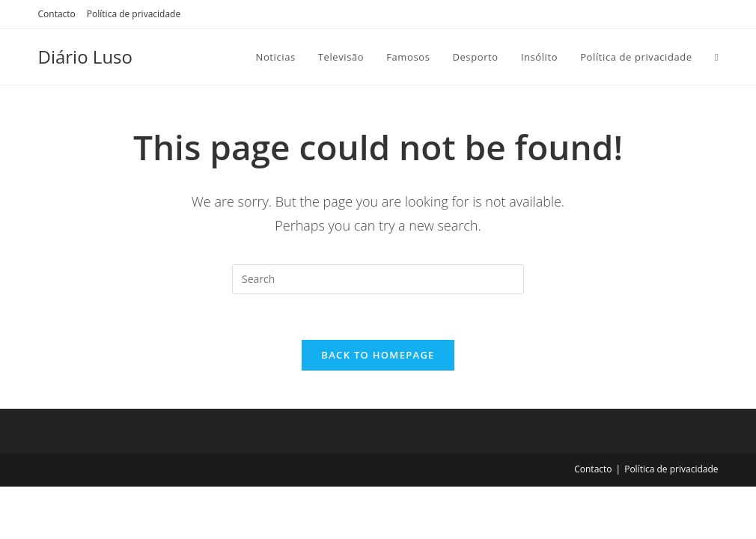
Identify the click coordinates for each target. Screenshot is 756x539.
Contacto (57, 14)
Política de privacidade (134, 14)
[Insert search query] (378, 279)
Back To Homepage (378, 355)
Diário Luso (85, 57)
